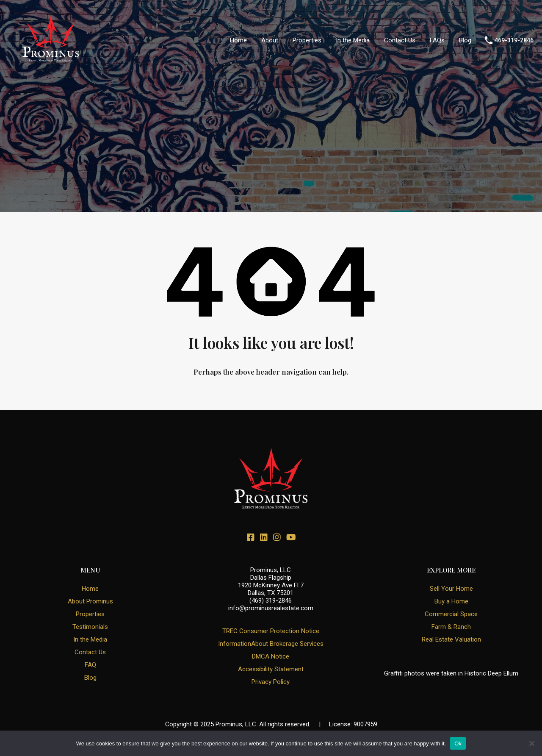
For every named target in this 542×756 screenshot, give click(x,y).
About (270, 40)
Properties (307, 40)
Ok (458, 743)
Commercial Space (451, 614)
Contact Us (400, 40)
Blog (465, 40)
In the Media (353, 40)
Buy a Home (451, 601)
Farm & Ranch (451, 627)
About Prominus (90, 601)
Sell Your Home (451, 589)
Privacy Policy (271, 682)
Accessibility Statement (271, 669)
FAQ (90, 665)
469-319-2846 (514, 40)
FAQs (437, 40)
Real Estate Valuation (451, 639)
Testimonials (90, 627)
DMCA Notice (271, 656)
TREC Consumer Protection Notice (271, 631)
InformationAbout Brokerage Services (271, 644)
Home (238, 40)
